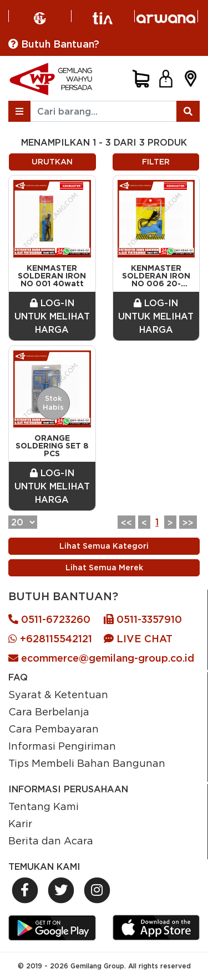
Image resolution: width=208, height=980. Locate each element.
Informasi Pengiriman (62, 746)
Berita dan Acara (51, 840)
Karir (20, 823)
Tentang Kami (44, 806)
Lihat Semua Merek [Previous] (104, 568)
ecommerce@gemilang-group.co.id (101, 658)
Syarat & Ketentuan (58, 694)
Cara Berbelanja (49, 711)
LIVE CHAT (138, 639)
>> (188, 523)
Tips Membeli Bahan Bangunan (87, 763)
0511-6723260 (49, 619)
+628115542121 (50, 639)
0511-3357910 (143, 619)
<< (126, 523)
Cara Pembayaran (54, 729)
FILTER (156, 162)
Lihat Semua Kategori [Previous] (104, 546)
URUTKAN (52, 162)
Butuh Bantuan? (54, 44)
